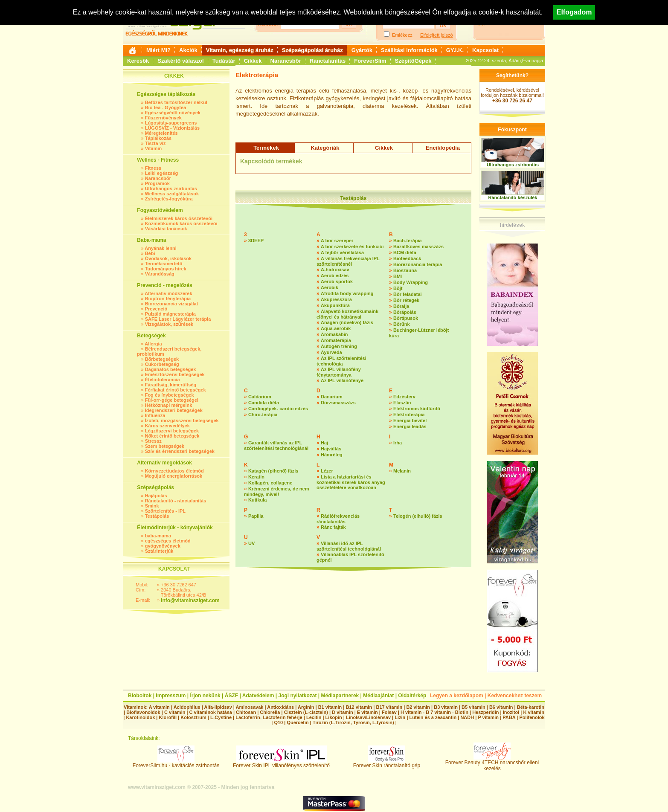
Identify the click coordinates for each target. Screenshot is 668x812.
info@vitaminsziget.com (190, 600)
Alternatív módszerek (168, 293)
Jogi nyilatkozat (297, 696)
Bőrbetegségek (162, 359)
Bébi (150, 253)
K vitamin (534, 712)
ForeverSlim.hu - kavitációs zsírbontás (176, 763)
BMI (398, 276)
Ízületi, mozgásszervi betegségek (182, 420)
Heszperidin (486, 712)
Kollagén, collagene (270, 483)
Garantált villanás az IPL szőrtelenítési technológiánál (276, 445)
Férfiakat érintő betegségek (176, 390)
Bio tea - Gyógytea (166, 107)
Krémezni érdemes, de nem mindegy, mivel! (276, 492)
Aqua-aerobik (336, 328)
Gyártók (362, 50)
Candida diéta (264, 403)
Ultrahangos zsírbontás (171, 188)
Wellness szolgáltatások (172, 194)
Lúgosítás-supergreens (171, 123)
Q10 (278, 722)
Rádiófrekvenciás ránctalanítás (338, 519)
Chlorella (270, 712)
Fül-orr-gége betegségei (172, 400)
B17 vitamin (389, 707)
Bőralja (401, 306)
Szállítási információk (409, 50)
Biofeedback (407, 258)
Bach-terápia (408, 241)
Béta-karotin (531, 707)
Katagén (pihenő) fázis (273, 471)
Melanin (402, 471)
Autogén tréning (339, 346)
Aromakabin (334, 334)
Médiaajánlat (378, 696)
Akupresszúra (336, 299)
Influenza (155, 415)
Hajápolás (156, 496)
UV (251, 543)
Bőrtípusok (406, 318)
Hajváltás (331, 449)
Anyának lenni (161, 248)
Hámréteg (332, 455)
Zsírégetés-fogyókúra (169, 199)
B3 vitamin (446, 707)
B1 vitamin (330, 707)
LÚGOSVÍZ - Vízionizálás (172, 128)
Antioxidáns (280, 707)
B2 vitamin (418, 707)
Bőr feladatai (408, 294)
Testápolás (157, 516)
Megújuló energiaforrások (174, 476)
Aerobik (330, 287)
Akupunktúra (335, 305)
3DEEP (256, 241)
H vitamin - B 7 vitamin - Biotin (434, 712)
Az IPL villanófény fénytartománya (339, 372)
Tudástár (224, 61)
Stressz (153, 441)
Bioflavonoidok (143, 712)
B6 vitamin (501, 707)
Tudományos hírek (166, 269)
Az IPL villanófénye (342, 380)
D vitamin (343, 712)
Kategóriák (325, 148)
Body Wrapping (411, 282)
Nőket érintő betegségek (172, 436)
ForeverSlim (370, 61)
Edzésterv (404, 397)
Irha (398, 443)
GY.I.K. (455, 50)
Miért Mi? (158, 50)
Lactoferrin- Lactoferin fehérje (269, 717)
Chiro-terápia (263, 415)
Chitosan (246, 712)
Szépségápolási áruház (312, 50)
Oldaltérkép (412, 696)
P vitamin (489, 717)
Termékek (266, 148)
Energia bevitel (410, 420)
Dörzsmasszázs (338, 403)
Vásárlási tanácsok (166, 229)
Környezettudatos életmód (174, 471)
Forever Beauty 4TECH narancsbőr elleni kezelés (492, 763)
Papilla (256, 516)
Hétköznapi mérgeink (169, 405)
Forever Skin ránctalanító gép (387, 763)
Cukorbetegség (162, 364)
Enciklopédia (443, 148)
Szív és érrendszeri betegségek (180, 451)
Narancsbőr (286, 61)
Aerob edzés (335, 275)
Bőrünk (402, 324)
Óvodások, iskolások (168, 258)
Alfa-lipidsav (218, 707)
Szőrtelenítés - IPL (165, 511)
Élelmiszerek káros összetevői (179, 218)
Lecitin (314, 717)
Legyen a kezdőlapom (457, 696)
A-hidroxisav (335, 270)
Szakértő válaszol (180, 61)
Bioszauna (405, 270)
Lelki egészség (162, 173)
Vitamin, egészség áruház (240, 50)
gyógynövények (163, 546)
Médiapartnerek (340, 696)
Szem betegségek (165, 446)
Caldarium (260, 397)
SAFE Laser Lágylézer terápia (178, 319)
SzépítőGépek (413, 61)
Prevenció (156, 309)
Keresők (138, 61)
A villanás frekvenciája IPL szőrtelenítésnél (348, 261)
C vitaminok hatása (211, 712)
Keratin (256, 477)
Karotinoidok (140, 717)
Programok (157, 183)
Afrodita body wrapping (347, 293)
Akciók (188, 50)
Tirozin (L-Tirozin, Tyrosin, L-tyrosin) (353, 722)
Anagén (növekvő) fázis (347, 322)
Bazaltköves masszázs (418, 246)
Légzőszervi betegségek (172, 431)
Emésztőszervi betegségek (175, 374)
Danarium (332, 397)
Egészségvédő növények (173, 113)
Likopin (334, 717)
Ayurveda (331, 352)
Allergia (153, 344)
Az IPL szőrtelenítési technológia (341, 361)
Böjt (398, 288)
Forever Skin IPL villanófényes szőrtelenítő (281, 763)
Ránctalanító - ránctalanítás (176, 501)
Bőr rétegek (406, 300)
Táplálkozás (158, 138)
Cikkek (253, 61)
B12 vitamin (359, 707)
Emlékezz (402, 35)
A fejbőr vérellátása (342, 252)
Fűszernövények (163, 118)
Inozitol (511, 712)
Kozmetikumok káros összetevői (181, 223)
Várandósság (160, 274)
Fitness (153, 168)
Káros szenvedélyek (167, 426)
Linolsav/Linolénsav (368, 717)
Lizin (400, 717)
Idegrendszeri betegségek (174, 410)
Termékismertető (164, 264)
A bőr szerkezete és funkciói (352, 246)
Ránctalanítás (328, 61)
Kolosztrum (193, 717)
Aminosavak (250, 707)
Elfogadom (574, 12)
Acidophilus (187, 707)
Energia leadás (410, 426)
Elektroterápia (409, 415)
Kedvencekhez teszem (515, 696)
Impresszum (171, 696)
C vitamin (175, 712)
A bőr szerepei (337, 241)
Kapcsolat (485, 50)
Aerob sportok (337, 281)
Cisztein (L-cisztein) (306, 712)
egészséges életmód (168, 541)
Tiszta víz (155, 143)
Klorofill (168, 717)
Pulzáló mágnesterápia (170, 314)
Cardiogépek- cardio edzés (278, 409)
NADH (467, 717)
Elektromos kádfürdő (417, 409)
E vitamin (367, 712)
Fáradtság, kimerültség (171, 385)
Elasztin (402, 403)
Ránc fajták (333, 527)
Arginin (306, 707)
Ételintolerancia (163, 380)
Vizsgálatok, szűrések (169, 324)
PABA (510, 717)
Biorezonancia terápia (418, 264)
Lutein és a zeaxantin (433, 717)
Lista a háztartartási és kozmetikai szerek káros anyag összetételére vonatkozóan (351, 482)
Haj (324, 443)
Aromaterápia (336, 340)
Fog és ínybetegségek (170, 395)
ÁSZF (231, 696)
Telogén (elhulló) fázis (418, 516)
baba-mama (158, 536)
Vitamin (154, 148)
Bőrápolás (405, 312)
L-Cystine (221, 717)
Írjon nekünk (205, 696)
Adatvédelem (258, 696)
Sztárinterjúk (159, 551)
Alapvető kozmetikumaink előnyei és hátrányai (347, 314)
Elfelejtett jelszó (436, 35)
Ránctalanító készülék (513, 197)
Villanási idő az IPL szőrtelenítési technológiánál (349, 546)
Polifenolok (532, 717)
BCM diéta (405, 252)
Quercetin (298, 722)
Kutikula (257, 500)
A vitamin (159, 707)
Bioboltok (140, 696)
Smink (152, 506)
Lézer (327, 471)
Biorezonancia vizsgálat (172, 304)
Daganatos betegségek (171, 369)
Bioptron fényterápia (168, 299)
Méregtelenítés (161, 133)
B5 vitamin (473, 707)
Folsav (389, 712)
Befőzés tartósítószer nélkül (176, 102)
